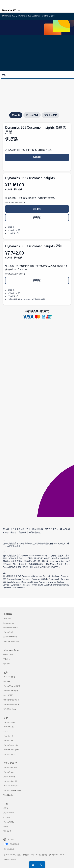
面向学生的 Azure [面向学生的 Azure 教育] (10, 709)
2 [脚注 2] (19, 233)
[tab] (16, 115)
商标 (32, 855)
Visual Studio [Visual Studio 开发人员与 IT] (8, 795)
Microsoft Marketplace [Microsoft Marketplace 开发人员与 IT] (11, 786)
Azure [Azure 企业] (5, 731)
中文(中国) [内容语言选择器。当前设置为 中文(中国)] (11, 839)
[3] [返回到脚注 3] (4, 572)
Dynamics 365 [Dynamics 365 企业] (8, 736)
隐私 (19, 855)
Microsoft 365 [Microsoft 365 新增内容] (8, 632)
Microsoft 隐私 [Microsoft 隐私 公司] (9, 822)
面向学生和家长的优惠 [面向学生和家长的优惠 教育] (11, 704)
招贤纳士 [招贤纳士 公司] (7, 808)
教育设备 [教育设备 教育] (7, 681)
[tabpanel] (37, 214)
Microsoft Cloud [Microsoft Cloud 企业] (9, 722)
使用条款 (26, 855)
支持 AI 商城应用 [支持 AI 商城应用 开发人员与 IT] (9, 777)
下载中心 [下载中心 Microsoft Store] (7, 659)
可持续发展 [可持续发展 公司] (7, 831)
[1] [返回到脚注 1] (4, 539)
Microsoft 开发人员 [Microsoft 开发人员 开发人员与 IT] (10, 767)
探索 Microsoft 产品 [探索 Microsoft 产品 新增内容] (10, 637)
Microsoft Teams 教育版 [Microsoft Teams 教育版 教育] (12, 686)
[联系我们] (32, 865)
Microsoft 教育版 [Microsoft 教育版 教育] (9, 677)
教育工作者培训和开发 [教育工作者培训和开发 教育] (11, 700)
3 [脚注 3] (45, 299)
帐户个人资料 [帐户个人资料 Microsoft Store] (8, 654)
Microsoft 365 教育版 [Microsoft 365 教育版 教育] (11, 691)
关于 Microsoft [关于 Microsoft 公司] (9, 813)
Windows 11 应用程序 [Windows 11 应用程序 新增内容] (11, 641)
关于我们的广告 (41, 855)
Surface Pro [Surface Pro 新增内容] (7, 618)
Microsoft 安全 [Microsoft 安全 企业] (9, 727)
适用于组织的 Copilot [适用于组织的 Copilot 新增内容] (11, 627)
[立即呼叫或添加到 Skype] (40, 865)
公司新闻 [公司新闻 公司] (7, 817)
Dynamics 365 (10, 10)
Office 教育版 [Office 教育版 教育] (8, 695)
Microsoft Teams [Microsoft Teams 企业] (9, 754)
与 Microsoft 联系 (10, 855)
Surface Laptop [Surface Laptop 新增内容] (9, 623)
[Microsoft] (37, 2)
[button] (37, 75)
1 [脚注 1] (20, 230)
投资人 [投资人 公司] (6, 826)
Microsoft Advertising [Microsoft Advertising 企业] (11, 745)
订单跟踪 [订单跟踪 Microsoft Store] (7, 664)
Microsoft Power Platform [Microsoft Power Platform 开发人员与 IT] (12, 790)
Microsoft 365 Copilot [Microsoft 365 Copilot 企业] (11, 750)
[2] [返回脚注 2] (4, 551)
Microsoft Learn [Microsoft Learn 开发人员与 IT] (9, 772)
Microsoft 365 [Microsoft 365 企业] (8, 740)
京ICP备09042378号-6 (56, 855)
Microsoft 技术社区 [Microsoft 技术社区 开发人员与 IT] (10, 781)
